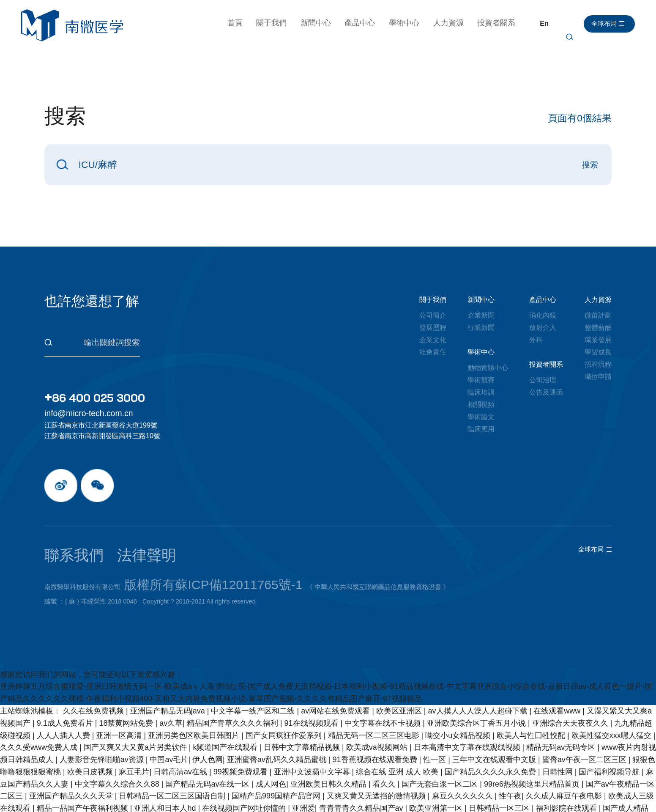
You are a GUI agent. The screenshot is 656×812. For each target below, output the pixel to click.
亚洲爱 (303, 769)
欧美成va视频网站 (378, 708)
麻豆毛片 (134, 732)
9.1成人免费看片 (66, 684)
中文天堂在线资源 (249, 782)
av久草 (171, 684)
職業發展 (598, 340)
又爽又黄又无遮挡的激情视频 (377, 757)
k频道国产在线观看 (226, 708)
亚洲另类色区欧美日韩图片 (195, 696)
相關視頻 (481, 404)
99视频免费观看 (242, 732)
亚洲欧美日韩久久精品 (329, 745)
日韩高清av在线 (181, 732)
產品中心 (364, 23)
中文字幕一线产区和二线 (254, 672)
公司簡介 (433, 315)
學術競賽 (481, 380)
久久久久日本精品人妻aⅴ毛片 (179, 793)
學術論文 (481, 417)
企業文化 (433, 340)
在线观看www (558, 672)
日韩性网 (559, 732)
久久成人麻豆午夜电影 (565, 757)
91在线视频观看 (313, 684)
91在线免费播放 (185, 782)
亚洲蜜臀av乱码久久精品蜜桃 (278, 721)
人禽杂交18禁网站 (172, 806)
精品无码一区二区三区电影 (375, 696)
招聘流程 (598, 364)
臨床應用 (481, 429)
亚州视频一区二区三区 (570, 782)
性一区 (436, 721)
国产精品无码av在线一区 (208, 745)
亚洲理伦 (120, 806)
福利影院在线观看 (567, 769)
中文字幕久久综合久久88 (118, 745)
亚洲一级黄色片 (455, 793)
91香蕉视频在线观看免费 (376, 721)
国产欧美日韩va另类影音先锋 (335, 782)
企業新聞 (481, 315)
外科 (536, 340)
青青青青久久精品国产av (362, 769)
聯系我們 (58, 533)
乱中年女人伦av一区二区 (279, 793)
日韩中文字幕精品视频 (303, 708)
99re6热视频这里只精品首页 (533, 745)
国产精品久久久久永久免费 (491, 732)
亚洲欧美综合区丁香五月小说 (477, 684)
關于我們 (276, 23)
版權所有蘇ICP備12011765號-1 (168, 551)
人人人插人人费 (64, 696)
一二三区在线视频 (91, 793)
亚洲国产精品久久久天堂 (72, 757)
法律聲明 (93, 533)
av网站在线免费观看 (336, 672)
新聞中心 (320, 23)
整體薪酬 (598, 327)
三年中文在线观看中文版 (495, 721)
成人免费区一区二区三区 (110, 782)
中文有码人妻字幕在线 (299, 806)
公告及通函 (546, 392)
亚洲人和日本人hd (166, 769)
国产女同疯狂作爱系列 (285, 696)
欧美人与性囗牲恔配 (532, 696)
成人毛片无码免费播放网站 (533, 793)
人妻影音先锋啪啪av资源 (103, 721)
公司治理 (543, 380)
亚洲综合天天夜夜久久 (571, 684)
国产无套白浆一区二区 (441, 745)
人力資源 (452, 23)
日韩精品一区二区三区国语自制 (173, 757)
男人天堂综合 (232, 806)
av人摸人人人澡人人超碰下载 (479, 672)
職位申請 (598, 376)
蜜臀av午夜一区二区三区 (585, 721)
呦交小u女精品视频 (459, 696)
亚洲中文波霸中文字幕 (313, 732)
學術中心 (408, 23)
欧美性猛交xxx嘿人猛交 (612, 696)
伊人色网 (208, 721)
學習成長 (598, 352)
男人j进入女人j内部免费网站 (375, 793)
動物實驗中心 (488, 368)
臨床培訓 (481, 392)
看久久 (385, 745)
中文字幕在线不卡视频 (384, 684)
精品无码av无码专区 (562, 708)
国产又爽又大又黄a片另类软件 (136, 708)
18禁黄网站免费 (127, 684)
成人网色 (271, 745)
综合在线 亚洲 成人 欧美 (398, 732)
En (548, 23)
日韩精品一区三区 (500, 769)
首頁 (239, 23)
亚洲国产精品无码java (169, 672)
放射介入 (543, 327)
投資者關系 (500, 23)
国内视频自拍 (426, 806)
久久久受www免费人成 (40, 708)
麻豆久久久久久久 (463, 757)
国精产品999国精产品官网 (277, 757)
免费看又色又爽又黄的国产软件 (472, 782)
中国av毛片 (169, 721)
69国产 (402, 782)
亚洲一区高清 (120, 696)
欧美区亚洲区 (400, 672)
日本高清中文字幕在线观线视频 (468, 708)
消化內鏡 (543, 315)
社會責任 (433, 352)
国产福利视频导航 (610, 732)
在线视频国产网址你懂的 (245, 769)
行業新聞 (481, 327)
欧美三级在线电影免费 (61, 806)
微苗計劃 (598, 315)
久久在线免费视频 (94, 672)
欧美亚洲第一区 (437, 769)
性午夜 (510, 757)
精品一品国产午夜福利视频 (83, 769)
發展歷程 (433, 327)
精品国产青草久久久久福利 (234, 684)
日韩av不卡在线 (370, 806)
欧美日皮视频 (91, 732)
